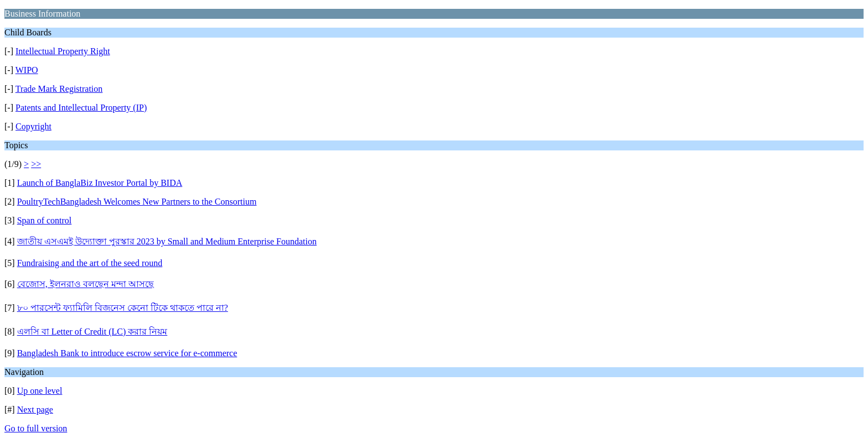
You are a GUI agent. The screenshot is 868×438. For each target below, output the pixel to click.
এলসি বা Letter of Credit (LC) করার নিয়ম (92, 332)
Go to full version (36, 428)
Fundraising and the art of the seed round (90, 263)
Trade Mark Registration (59, 89)
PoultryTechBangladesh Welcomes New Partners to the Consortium (137, 202)
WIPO (27, 70)
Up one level (40, 391)
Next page (35, 410)
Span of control (45, 220)
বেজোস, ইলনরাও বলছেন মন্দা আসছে (86, 284)
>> (36, 164)
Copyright (33, 126)
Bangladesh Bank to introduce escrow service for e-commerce (127, 353)
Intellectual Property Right (63, 51)
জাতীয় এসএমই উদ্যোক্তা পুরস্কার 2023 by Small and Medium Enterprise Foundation (167, 241)
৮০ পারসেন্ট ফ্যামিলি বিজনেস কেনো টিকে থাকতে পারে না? (123, 308)
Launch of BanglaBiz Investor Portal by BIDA (100, 183)
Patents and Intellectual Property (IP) (81, 108)
